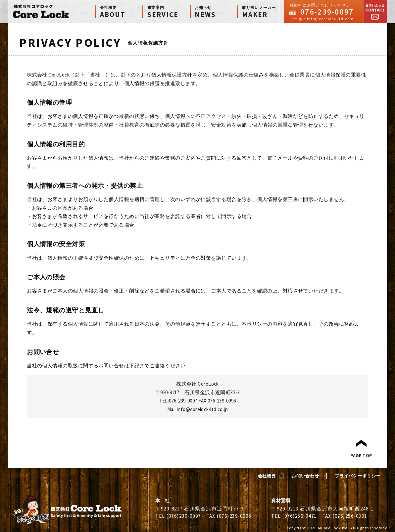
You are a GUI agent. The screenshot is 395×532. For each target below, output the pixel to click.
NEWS (216, 12)
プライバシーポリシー (358, 476)
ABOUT (121, 12)
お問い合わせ (375, 12)
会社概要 (267, 476)
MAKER (263, 12)
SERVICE (169, 12)
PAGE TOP (361, 455)
